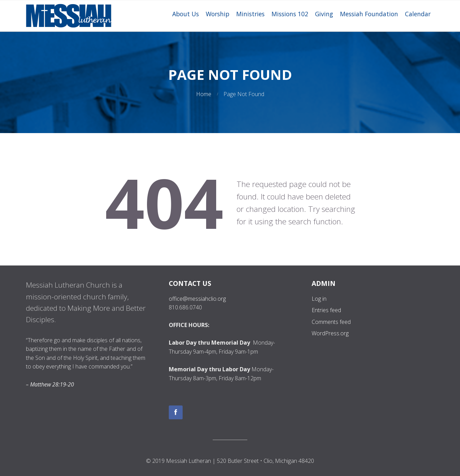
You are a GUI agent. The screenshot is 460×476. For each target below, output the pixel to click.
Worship (218, 14)
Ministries (250, 14)
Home (204, 94)
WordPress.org (330, 333)
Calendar (418, 14)
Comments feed (331, 322)
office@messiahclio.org (197, 299)
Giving (324, 14)
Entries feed (326, 310)
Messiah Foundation (369, 14)
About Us (186, 14)
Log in (319, 299)
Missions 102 (290, 14)
